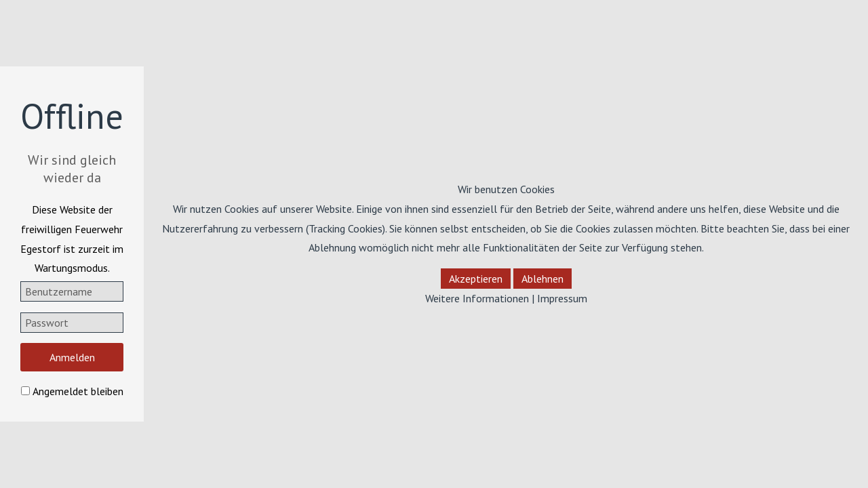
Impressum (562, 298)
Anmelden (72, 357)
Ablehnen (542, 279)
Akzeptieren (476, 279)
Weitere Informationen (477, 298)
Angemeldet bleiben (78, 391)
